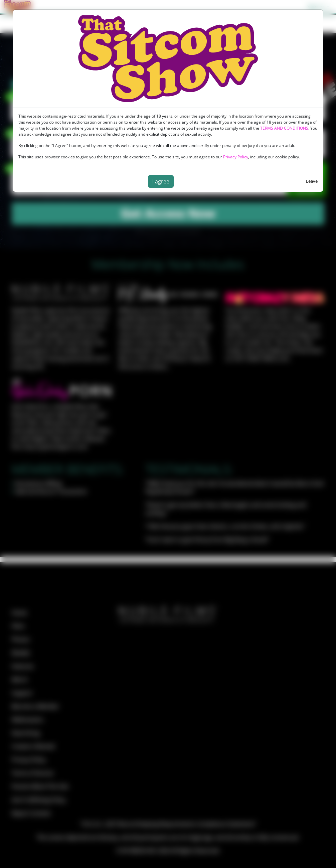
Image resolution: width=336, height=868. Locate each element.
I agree (161, 181)
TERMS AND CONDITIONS (284, 128)
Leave (312, 181)
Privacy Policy (236, 157)
